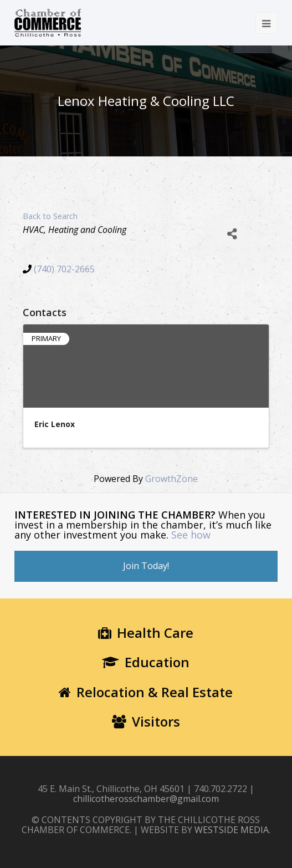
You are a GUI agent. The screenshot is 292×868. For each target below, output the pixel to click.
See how (191, 535)
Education (146, 662)
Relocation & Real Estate (146, 692)
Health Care (146, 633)
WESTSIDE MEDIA (232, 830)
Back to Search (50, 216)
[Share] (232, 234)
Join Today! (146, 566)
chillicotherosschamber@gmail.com (146, 799)
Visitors (146, 721)
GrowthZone (171, 479)
